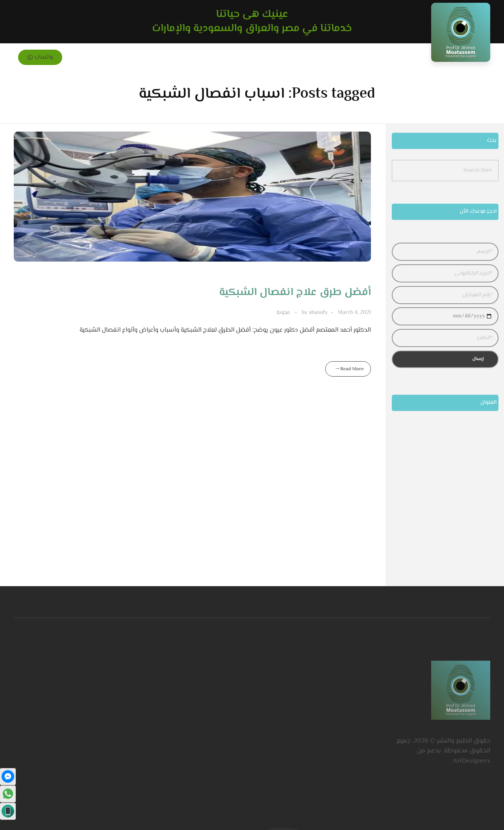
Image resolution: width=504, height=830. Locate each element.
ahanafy (314, 313)
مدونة (283, 313)
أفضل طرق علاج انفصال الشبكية (295, 292)
